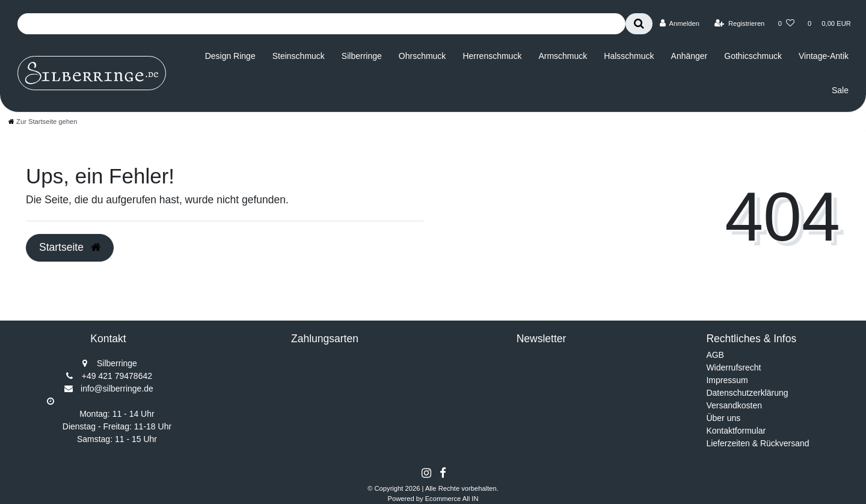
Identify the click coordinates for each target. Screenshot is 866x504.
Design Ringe (230, 56)
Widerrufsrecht (733, 367)
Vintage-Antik (824, 56)
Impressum (727, 380)
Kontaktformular (736, 431)
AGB (715, 355)
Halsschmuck (629, 56)
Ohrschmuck (422, 56)
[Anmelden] (679, 23)
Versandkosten (734, 405)
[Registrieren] (739, 23)
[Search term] (322, 24)
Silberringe (362, 56)
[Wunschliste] (786, 23)
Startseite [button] (70, 247)
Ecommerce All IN (452, 499)
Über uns (723, 418)
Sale (840, 90)
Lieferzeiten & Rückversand (757, 443)
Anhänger (689, 56)
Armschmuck (563, 56)
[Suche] (639, 24)
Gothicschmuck (753, 56)
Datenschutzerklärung (747, 393)
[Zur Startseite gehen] (43, 121)
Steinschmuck (299, 56)
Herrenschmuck (492, 56)
